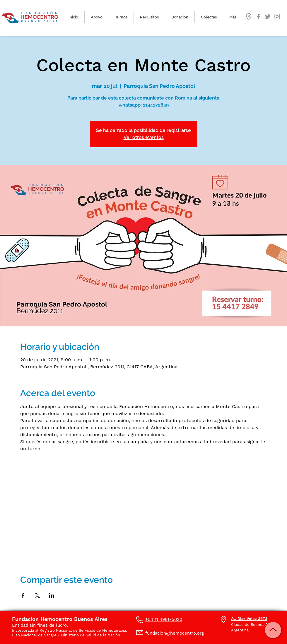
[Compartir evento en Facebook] (23, 595)
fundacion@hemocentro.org (175, 633)
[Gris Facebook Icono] (258, 17)
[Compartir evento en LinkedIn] (52, 595)
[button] (121, 17)
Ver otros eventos (144, 137)
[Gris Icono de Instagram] (277, 17)
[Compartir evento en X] (37, 595)
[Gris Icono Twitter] (268, 17)
